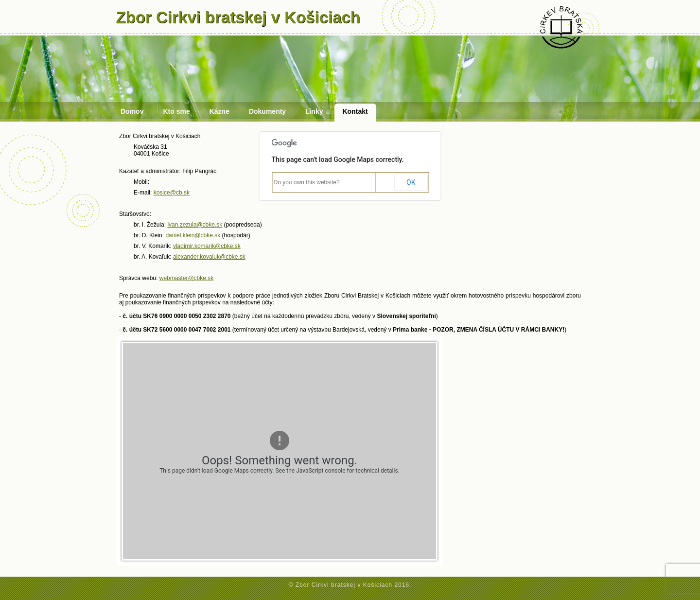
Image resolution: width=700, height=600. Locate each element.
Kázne (219, 111)
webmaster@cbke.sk (187, 278)
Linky (314, 111)
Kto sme (176, 111)
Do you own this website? (307, 182)
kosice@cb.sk (172, 193)
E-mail (142, 193)
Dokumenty (267, 111)
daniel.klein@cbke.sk (193, 235)
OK (411, 182)
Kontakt (355, 111)
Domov (132, 111)
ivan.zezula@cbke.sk (195, 225)
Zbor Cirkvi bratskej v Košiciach (238, 17)
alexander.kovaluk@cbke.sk (209, 257)
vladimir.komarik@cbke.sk (207, 246)
